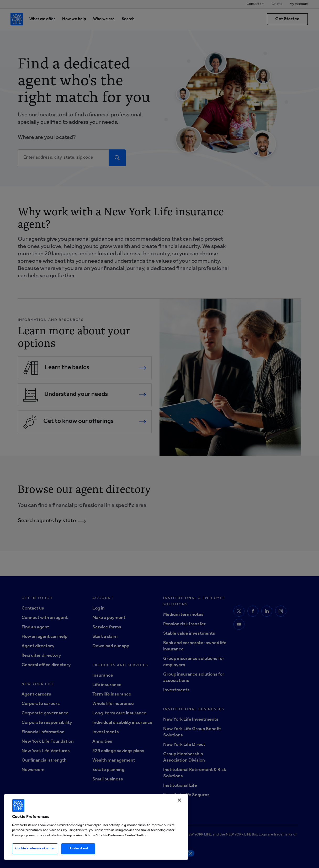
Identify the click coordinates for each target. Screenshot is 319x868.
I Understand (78, 849)
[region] (96, 827)
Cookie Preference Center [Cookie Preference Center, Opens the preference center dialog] (35, 849)
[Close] (179, 800)
